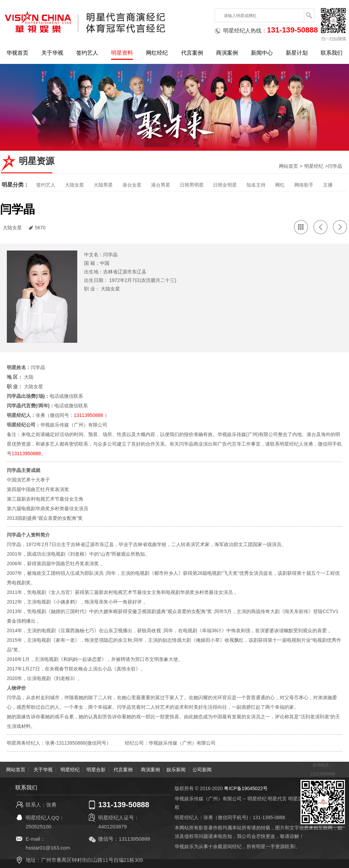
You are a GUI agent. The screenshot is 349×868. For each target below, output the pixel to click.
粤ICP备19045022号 (246, 788)
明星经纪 (314, 166)
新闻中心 (262, 53)
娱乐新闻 (176, 770)
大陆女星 (75, 185)
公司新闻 (202, 770)
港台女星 (132, 185)
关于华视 (52, 53)
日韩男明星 (192, 185)
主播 (328, 185)
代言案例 (192, 53)
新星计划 (297, 53)
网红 (280, 185)
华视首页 (17, 53)
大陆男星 (103, 185)
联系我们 (332, 53)
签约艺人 (87, 53)
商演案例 (227, 53)
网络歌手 (304, 185)
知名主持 (256, 185)
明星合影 (96, 770)
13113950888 (89, 415)
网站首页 (288, 166)
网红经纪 (157, 53)
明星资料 (122, 53)
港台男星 (161, 185)
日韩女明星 (225, 185)
